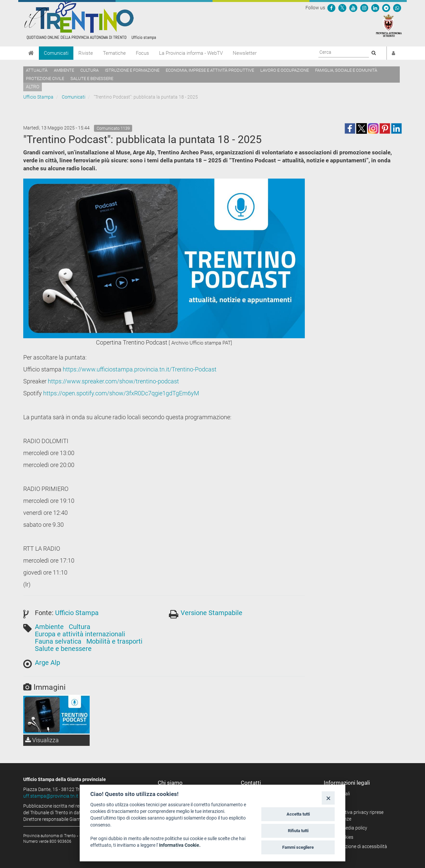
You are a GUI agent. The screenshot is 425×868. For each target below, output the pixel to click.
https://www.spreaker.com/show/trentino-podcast (113, 381)
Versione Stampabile (212, 613)
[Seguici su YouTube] (353, 8)
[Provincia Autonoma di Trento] (389, 25)
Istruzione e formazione (132, 70)
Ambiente (64, 70)
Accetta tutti (298, 814)
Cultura (89, 70)
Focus (142, 53)
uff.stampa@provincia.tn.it (51, 796)
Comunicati (56, 53)
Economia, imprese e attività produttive (210, 70)
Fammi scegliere (298, 847)
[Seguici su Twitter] (342, 8)
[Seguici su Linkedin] (375, 8)
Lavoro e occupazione (285, 70)
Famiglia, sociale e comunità (346, 70)
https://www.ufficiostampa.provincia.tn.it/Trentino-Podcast (140, 369)
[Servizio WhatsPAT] (397, 8)
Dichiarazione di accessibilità (358, 846)
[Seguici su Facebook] (331, 8)
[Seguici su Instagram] (364, 8)
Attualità (37, 70)
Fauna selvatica (58, 641)
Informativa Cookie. (180, 845)
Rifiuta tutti (298, 831)
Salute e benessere (92, 79)
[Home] (31, 53)
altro (33, 87)
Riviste (86, 53)
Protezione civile (45, 79)
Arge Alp (47, 663)
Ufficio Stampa (38, 97)
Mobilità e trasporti (114, 641)
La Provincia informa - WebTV (191, 53)
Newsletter (245, 53)
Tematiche (114, 53)
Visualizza (42, 740)
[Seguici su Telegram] (386, 8)
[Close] (328, 798)
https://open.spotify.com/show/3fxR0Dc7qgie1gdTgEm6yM (121, 393)
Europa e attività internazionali (80, 634)
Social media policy (348, 828)
